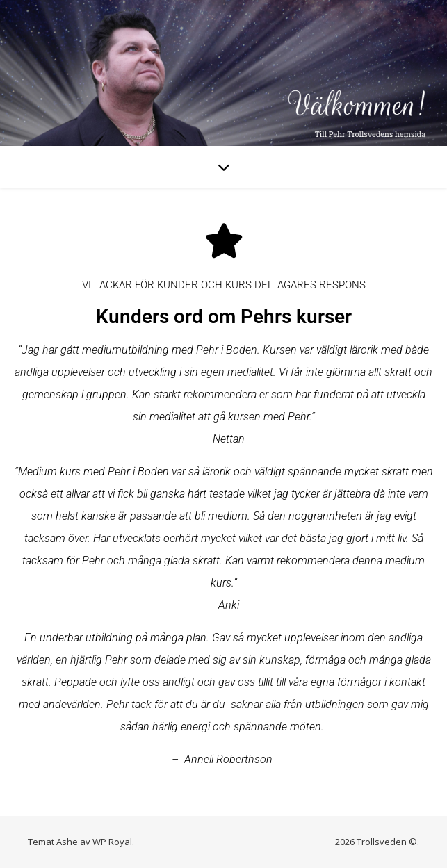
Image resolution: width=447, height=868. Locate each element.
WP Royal (112, 842)
